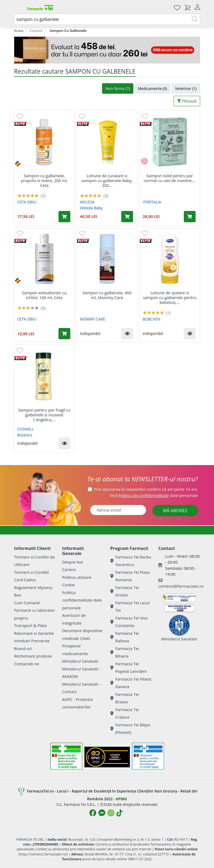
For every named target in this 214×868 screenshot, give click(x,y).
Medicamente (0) (152, 88)
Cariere (69, 569)
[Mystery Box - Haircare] (107, 50)
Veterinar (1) (186, 88)
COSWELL (26, 429)
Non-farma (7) (118, 88)
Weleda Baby (91, 208)
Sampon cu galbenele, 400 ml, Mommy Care (107, 295)
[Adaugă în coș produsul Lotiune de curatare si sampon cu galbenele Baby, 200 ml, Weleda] (127, 217)
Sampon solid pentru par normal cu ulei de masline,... (170, 178)
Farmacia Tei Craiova (125, 713)
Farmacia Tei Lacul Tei (130, 607)
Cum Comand (27, 603)
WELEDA (87, 202)
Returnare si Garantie (34, 633)
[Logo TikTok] (120, 813)
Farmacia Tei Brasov (125, 698)
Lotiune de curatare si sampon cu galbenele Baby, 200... (107, 180)
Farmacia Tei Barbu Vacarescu (131, 561)
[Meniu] (18, 7)
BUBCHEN (151, 319)
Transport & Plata (30, 625)
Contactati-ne (27, 664)
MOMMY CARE (92, 319)
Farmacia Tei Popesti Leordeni (129, 668)
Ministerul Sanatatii (80, 661)
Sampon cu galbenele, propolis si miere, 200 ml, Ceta (44, 180)
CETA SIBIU (27, 202)
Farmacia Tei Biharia (125, 652)
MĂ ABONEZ (175, 511)
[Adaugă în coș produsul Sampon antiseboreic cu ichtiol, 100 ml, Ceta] (64, 334)
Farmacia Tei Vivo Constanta (129, 622)
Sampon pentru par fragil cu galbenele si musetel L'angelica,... (44, 415)
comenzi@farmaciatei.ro (181, 586)
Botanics (25, 435)
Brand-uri (23, 648)
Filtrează (187, 101)
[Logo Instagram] (111, 813)
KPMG (121, 799)
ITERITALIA (152, 202)
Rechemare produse (33, 656)
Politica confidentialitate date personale (82, 600)
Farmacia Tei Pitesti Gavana (131, 683)
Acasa (19, 31)
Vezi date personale (154, 495)
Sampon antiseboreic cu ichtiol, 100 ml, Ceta (44, 295)
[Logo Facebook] (93, 813)
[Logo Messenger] (102, 813)
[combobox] (107, 19)
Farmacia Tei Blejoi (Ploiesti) (130, 729)
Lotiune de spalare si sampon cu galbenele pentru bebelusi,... (170, 297)
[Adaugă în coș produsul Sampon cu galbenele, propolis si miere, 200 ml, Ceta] (64, 217)
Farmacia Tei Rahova (125, 637)
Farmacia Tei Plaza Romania (130, 576)
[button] (127, 334)
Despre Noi (73, 562)
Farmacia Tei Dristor (125, 591)
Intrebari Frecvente (32, 641)
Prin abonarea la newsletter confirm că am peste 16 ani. (146, 489)
